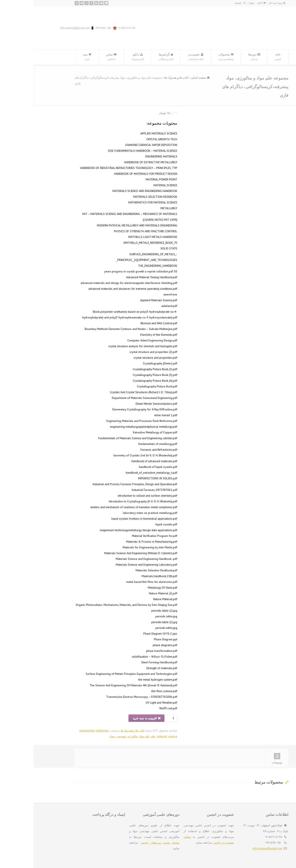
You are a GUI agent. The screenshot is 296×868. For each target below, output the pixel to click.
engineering (53, 730)
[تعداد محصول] (138, 718)
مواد (79, 736)
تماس (78, 57)
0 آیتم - (222, 3)
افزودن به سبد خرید (111, 718)
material (128, 736)
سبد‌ (54, 57)
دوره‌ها (221, 57)
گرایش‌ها (132, 57)
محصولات (193, 57)
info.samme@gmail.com (234, 848)
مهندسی (87, 736)
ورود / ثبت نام (242, 3)
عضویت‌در (162, 57)
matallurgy (69, 730)
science (139, 736)
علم (120, 736)
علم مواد (111, 736)
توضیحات (244, 759)
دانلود (104, 57)
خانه (244, 57)
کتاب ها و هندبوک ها (143, 78)
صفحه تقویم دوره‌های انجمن (127, 843)
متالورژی (99, 736)
